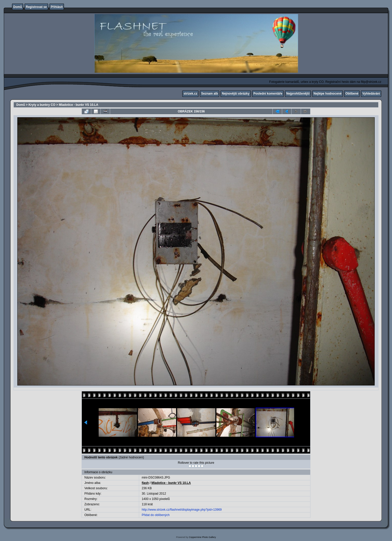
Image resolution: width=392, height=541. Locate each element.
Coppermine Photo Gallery (202, 537)
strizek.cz (190, 94)
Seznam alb (210, 94)
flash (145, 483)
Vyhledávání (371, 94)
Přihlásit (57, 7)
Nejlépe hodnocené (328, 94)
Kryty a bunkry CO (42, 105)
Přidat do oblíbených (156, 515)
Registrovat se (36, 7)
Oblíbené (352, 94)
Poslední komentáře (268, 94)
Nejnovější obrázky (236, 94)
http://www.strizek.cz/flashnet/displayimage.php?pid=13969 (182, 510)
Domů (18, 7)
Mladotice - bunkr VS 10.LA (79, 105)
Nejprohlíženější (298, 94)
